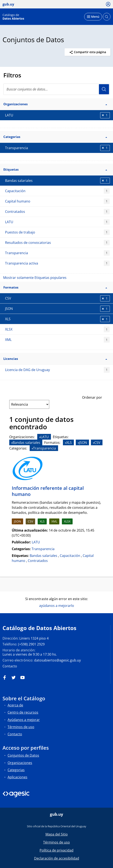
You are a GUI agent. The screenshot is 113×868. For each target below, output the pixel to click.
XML (57, 340)
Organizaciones (20, 763)
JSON (17, 521)
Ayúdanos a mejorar (24, 720)
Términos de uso (21, 727)
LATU (57, 222)
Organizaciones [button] (55, 104)
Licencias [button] (55, 359)
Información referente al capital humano (48, 491)
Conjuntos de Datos (23, 755)
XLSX (57, 329)
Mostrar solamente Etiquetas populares (35, 278)
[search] (56, 89)
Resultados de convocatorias (57, 243)
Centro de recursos (23, 712)
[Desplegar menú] (93, 17)
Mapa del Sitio (57, 834)
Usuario (104, 89)
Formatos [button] (55, 287)
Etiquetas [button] (55, 169)
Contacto (10, 666)
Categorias (16, 770)
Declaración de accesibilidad (57, 858)
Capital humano (57, 201)
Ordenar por (92, 397)
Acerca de (15, 705)
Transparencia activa (57, 263)
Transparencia (57, 253)
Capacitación (57, 191)
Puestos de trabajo (57, 232)
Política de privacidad (56, 850)
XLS (42, 521)
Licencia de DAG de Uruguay (57, 370)
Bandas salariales (43, 556)
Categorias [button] (55, 137)
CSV (30, 521)
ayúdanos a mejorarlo (57, 606)
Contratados (57, 212)
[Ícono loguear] (108, 4)
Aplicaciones (17, 777)
